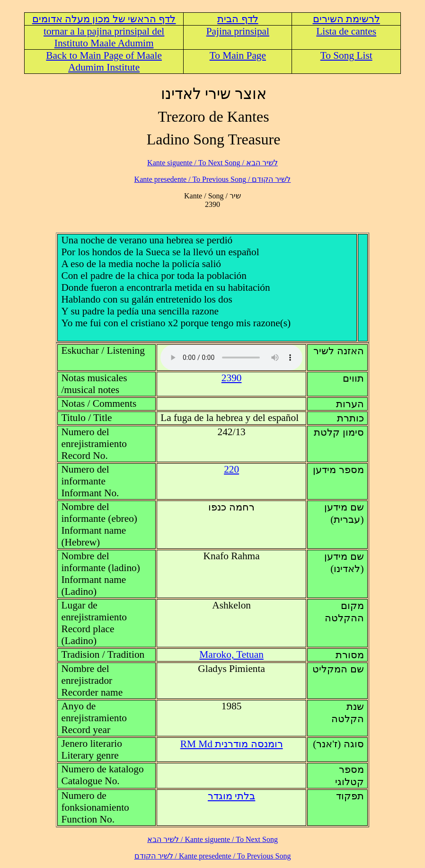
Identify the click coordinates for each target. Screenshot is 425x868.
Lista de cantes (346, 31)
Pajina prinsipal (238, 31)
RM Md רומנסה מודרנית (232, 744)
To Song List (346, 55)
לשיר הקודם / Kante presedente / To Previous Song (213, 179)
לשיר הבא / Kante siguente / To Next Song (212, 163)
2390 (232, 378)
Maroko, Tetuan (231, 654)
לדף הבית (238, 19)
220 (231, 469)
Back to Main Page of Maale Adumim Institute (104, 61)
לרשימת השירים (346, 19)
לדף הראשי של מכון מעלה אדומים (104, 19)
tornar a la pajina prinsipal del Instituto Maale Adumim (104, 37)
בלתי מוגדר (231, 796)
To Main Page (238, 55)
